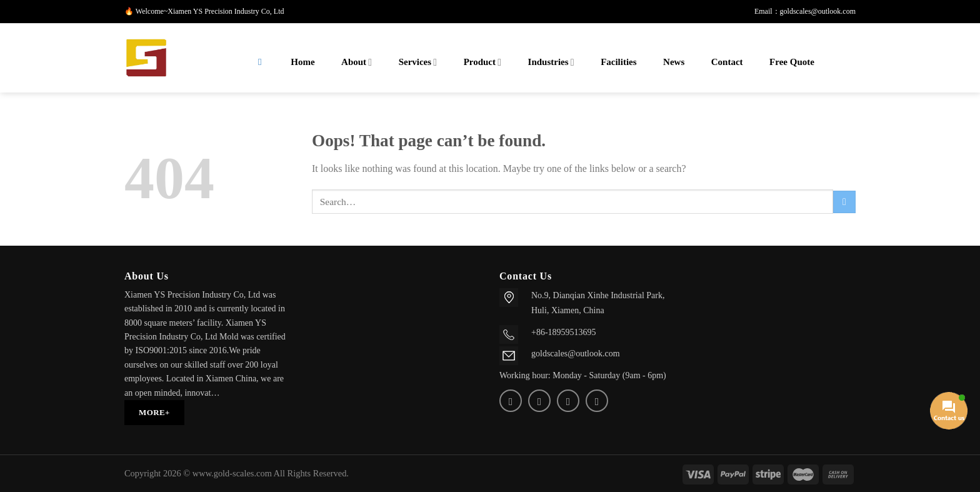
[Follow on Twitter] (511, 401)
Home (302, 62)
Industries (551, 62)
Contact (727, 62)
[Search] (260, 63)
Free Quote (792, 62)
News (674, 62)
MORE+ (154, 412)
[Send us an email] (539, 401)
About (357, 62)
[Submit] (844, 202)
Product (482, 62)
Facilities (618, 62)
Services (418, 62)
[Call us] (568, 401)
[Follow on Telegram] (597, 401)
